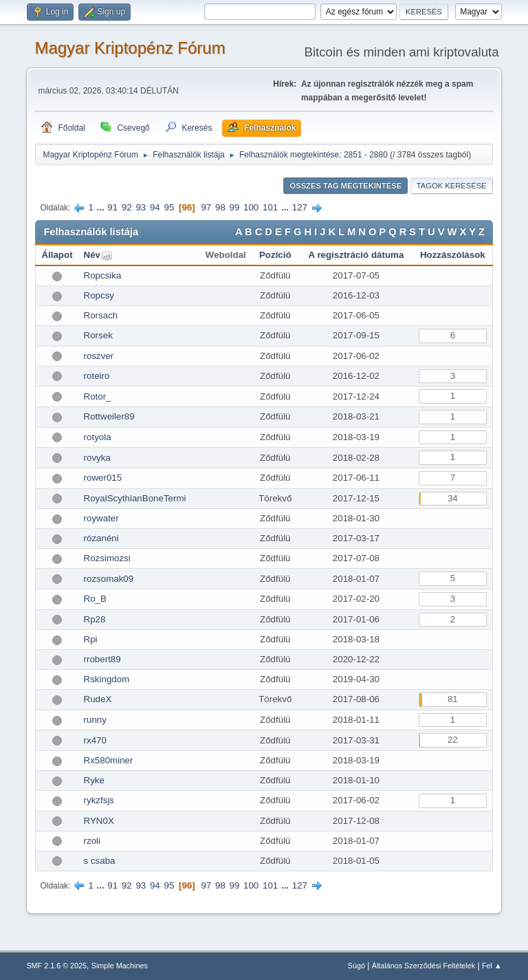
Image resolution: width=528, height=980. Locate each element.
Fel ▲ (492, 966)
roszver (99, 356)
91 (112, 207)
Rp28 (95, 619)
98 (220, 207)
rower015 (103, 478)
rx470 (95, 740)
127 (300, 207)
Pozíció (275, 255)
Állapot (57, 255)
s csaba (100, 861)
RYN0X (99, 821)
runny (95, 720)
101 (270, 207)
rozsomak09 (109, 579)
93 (141, 207)
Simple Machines (120, 966)
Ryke (94, 780)
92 (127, 207)
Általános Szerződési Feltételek (423, 966)
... (102, 207)
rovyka (97, 458)
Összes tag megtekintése (345, 186)
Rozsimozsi (107, 558)
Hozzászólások (453, 255)
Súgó (356, 966)
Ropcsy (99, 295)
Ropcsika (103, 275)
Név (92, 255)
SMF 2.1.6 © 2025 (56, 966)
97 (206, 207)
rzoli (92, 841)
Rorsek (98, 335)
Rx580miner (109, 760)
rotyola (98, 437)
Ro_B (95, 599)
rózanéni (101, 538)
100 (251, 207)
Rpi (91, 639)
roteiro (97, 376)
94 (155, 207)
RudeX (98, 699)
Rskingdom (107, 679)
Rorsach (101, 315)
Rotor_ (98, 396)
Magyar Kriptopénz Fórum (130, 48)
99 (235, 207)
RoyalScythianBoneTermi (135, 498)
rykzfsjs (99, 800)
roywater (101, 518)
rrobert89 (102, 659)
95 (169, 207)
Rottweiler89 (109, 416)
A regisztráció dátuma (356, 255)
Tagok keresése (452, 186)
